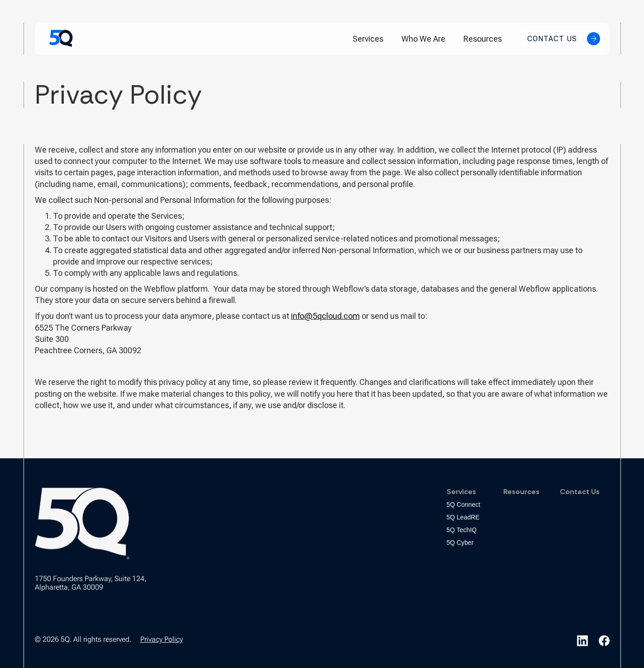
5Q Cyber (460, 543)
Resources (483, 39)
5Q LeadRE (463, 517)
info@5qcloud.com (325, 316)
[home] (61, 38)
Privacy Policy (162, 639)
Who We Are (423, 39)
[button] (368, 39)
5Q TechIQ (462, 530)
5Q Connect (464, 505)
